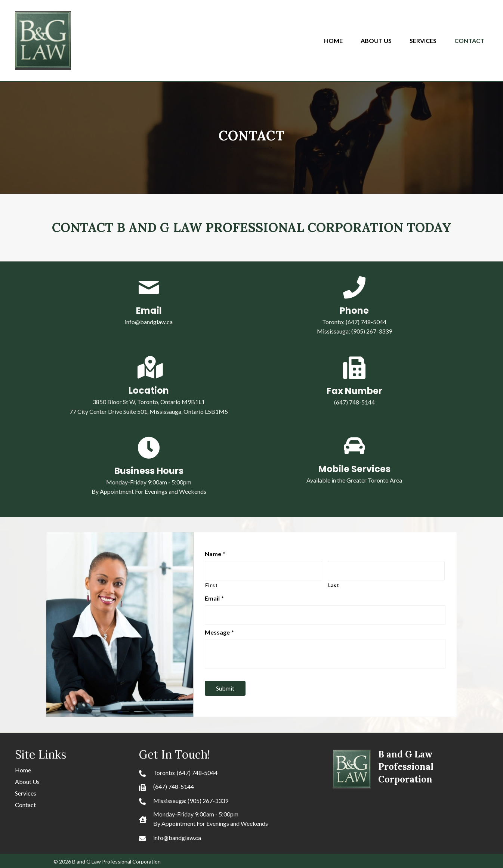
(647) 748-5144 (174, 784)
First (211, 584)
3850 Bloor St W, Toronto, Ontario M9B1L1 (149, 402)
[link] (337, 40)
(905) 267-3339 (372, 331)
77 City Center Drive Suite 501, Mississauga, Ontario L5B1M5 (149, 411)
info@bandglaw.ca (149, 322)
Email (214, 597)
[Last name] (386, 570)
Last (334, 584)
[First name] (263, 570)
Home (23, 768)
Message (219, 630)
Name (215, 554)
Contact (25, 802)
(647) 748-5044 (366, 322)
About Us (27, 779)
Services (26, 791)
